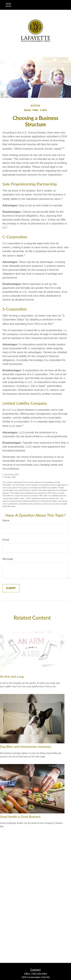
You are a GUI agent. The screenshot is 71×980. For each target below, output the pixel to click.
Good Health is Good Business (20, 817)
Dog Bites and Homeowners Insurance (26, 747)
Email (6, 540)
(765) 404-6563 (39, 974)
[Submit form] (11, 588)
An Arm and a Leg (12, 677)
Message (8, 559)
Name (6, 520)
